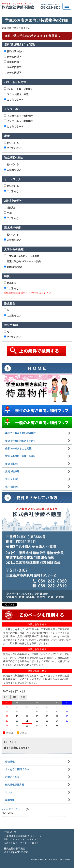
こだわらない (12, 148)
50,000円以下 (13, 62)
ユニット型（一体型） (17, 94)
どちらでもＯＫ (14, 99)
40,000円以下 (13, 67)
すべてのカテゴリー (14, 809)
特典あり (10, 283)
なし (8, 310)
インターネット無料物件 (18, 116)
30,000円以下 (13, 72)
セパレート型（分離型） (18, 89)
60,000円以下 (13, 57)
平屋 (8, 213)
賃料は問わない (14, 51)
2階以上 (10, 207)
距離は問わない (14, 267)
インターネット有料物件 (18, 121)
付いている (11, 143)
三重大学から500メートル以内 (22, 256)
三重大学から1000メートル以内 (22, 261)
